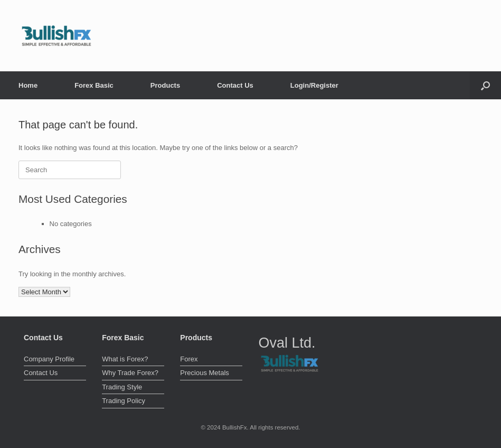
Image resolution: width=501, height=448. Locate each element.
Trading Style (122, 387)
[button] (485, 85)
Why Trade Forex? (130, 373)
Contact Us (235, 85)
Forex (189, 359)
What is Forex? (125, 359)
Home (28, 85)
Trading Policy (124, 401)
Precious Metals (204, 373)
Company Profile (49, 359)
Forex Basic (94, 85)
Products (165, 85)
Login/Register (314, 85)
